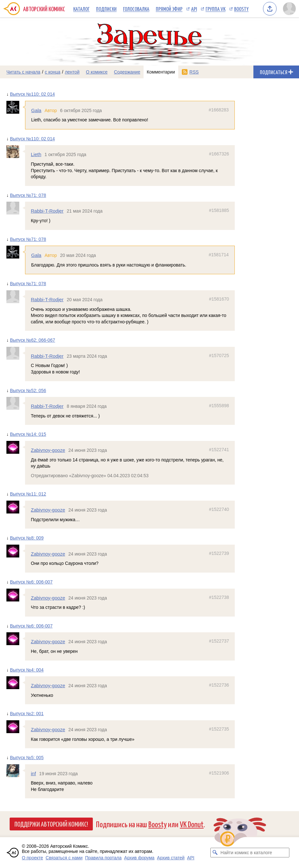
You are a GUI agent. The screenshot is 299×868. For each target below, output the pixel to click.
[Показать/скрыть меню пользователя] (289, 9)
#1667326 (219, 154)
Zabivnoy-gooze (48, 450)
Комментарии (161, 72)
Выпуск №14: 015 (28, 434)
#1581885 (219, 210)
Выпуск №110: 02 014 (32, 94)
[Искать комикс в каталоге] (215, 853)
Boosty (241, 9)
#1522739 (219, 553)
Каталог (81, 9)
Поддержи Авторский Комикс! (51, 824)
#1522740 (219, 509)
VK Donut (192, 824)
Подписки (106, 9)
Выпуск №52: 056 (28, 390)
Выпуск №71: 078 (28, 195)
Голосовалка (136, 9)
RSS (194, 72)
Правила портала (103, 858)
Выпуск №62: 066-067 (33, 340)
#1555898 (219, 406)
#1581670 (219, 299)
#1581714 (219, 255)
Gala (36, 110)
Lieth (36, 154)
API (194, 9)
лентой (72, 72)
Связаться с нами (64, 858)
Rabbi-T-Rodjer (47, 211)
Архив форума (139, 858)
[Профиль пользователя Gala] (16, 107)
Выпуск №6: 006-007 (31, 582)
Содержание (127, 72)
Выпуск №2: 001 (27, 714)
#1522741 (219, 450)
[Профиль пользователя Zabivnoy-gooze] (16, 447)
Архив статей (171, 858)
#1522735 (219, 729)
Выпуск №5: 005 (27, 758)
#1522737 (219, 641)
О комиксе (97, 72)
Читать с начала (23, 72)
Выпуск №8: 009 (27, 538)
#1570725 (219, 355)
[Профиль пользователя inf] (16, 771)
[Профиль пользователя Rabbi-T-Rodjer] (16, 208)
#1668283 (219, 110)
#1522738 (219, 597)
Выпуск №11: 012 (28, 494)
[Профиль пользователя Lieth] (16, 152)
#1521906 (219, 773)
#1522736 (219, 685)
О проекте (32, 858)
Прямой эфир (169, 9)
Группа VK (215, 9)
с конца (53, 72)
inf (33, 773)
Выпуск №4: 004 (27, 670)
